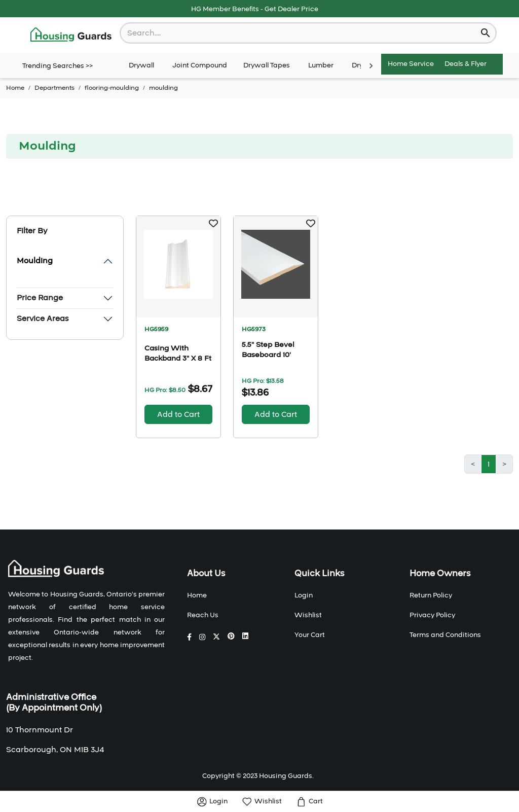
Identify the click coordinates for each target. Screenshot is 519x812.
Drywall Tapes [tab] (267, 66)
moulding (163, 88)
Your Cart (310, 635)
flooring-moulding (112, 88)
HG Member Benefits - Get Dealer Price (255, 9)
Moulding (35, 261)
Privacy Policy (432, 615)
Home (15, 88)
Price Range (40, 298)
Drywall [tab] (141, 66)
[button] (213, 223)
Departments (54, 88)
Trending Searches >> (58, 66)
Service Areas (43, 319)
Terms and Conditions (445, 635)
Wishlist (308, 615)
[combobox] (301, 33)
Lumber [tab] (321, 66)
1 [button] (489, 464)
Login (304, 595)
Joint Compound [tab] (200, 66)
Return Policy (431, 595)
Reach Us (203, 615)
